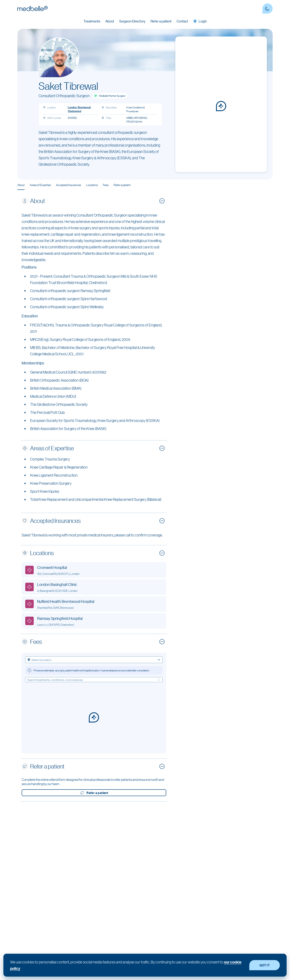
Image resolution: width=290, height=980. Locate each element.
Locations (92, 185)
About (21, 185)
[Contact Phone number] (268, 8)
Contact (182, 21)
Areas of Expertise (40, 185)
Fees (106, 185)
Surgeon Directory (132, 21)
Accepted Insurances (68, 185)
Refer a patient (161, 21)
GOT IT (265, 965)
